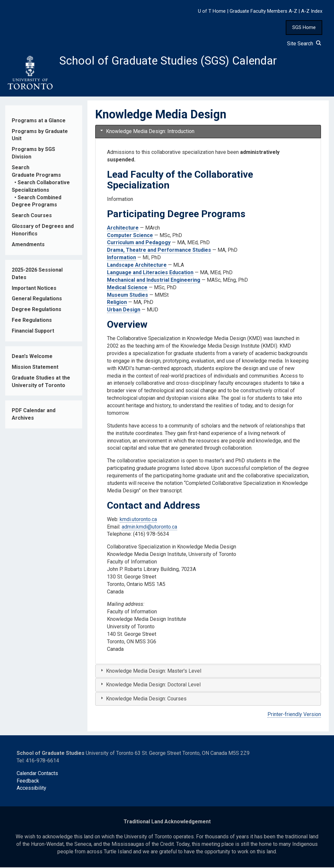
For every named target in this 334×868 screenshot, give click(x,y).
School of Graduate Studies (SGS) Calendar (172, 61)
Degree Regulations (37, 310)
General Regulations (37, 299)
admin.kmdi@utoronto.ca (149, 527)
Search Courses (32, 216)
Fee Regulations (32, 321)
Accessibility (31, 789)
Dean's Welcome (32, 357)
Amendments (28, 245)
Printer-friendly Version (294, 715)
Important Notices (34, 289)
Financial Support (33, 332)
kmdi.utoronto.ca (138, 520)
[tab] (208, 133)
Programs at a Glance (39, 121)
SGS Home (304, 27)
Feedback (28, 781)
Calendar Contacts (37, 774)
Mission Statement (35, 368)
